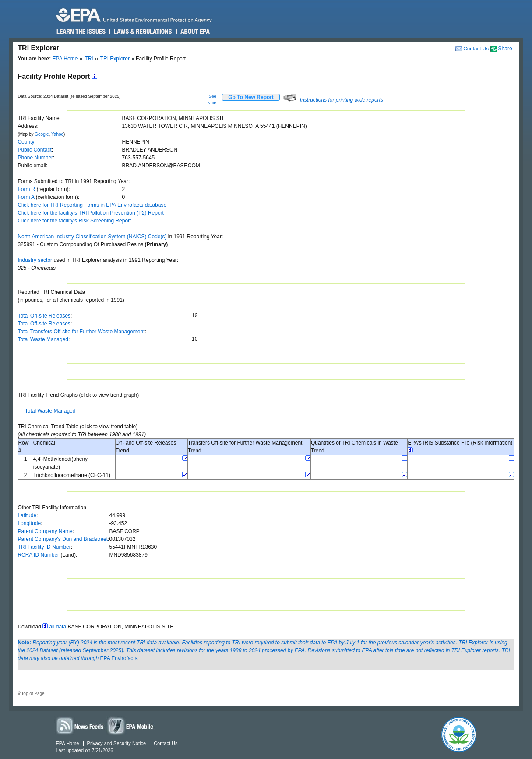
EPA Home (65, 59)
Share (505, 49)
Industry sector (35, 260)
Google (42, 134)
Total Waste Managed (43, 339)
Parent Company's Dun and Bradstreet (63, 539)
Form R (26, 189)
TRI (89, 59)
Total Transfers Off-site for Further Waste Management (81, 332)
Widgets (131, 725)
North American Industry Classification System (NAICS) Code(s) (92, 237)
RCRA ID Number (38, 555)
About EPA (195, 32)
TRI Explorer (115, 59)
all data (58, 627)
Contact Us (476, 48)
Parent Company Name (45, 531)
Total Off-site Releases (44, 324)
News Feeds (80, 725)
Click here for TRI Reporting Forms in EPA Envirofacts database (92, 205)
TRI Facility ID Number (44, 547)
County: (26, 142)
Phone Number (35, 158)
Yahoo (57, 134)
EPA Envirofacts (119, 658)
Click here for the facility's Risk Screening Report (74, 221)
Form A (26, 197)
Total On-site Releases (44, 316)
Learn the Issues (81, 32)
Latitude (27, 515)
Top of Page (33, 694)
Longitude (29, 523)
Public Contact (34, 150)
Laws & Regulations (142, 32)
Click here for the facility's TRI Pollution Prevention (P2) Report (91, 213)
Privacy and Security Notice (117, 743)
